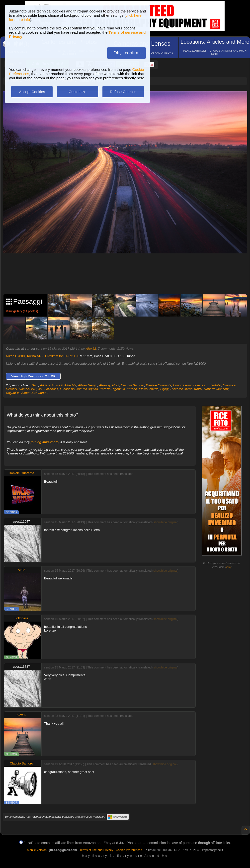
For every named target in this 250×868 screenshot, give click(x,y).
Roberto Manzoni (216, 389)
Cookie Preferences (129, 850)
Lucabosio (67, 389)
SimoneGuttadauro (35, 393)
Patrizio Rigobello (112, 389)
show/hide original (165, 522)
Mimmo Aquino (87, 389)
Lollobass (51, 389)
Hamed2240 (28, 389)
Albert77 (70, 385)
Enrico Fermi (182, 385)
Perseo (132, 389)
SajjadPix (13, 393)
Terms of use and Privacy (96, 850)
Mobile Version (37, 850)
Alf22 (115, 385)
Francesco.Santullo (207, 385)
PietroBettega (149, 389)
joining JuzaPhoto (45, 442)
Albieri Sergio (88, 385)
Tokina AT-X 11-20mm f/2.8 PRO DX (52, 356)
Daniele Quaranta (159, 385)
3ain (35, 385)
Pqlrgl (164, 389)
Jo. (40, 389)
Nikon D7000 (15, 356)
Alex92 (91, 349)
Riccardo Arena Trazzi (186, 389)
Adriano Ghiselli (51, 385)
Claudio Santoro (132, 385)
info (229, 567)
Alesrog (104, 385)
